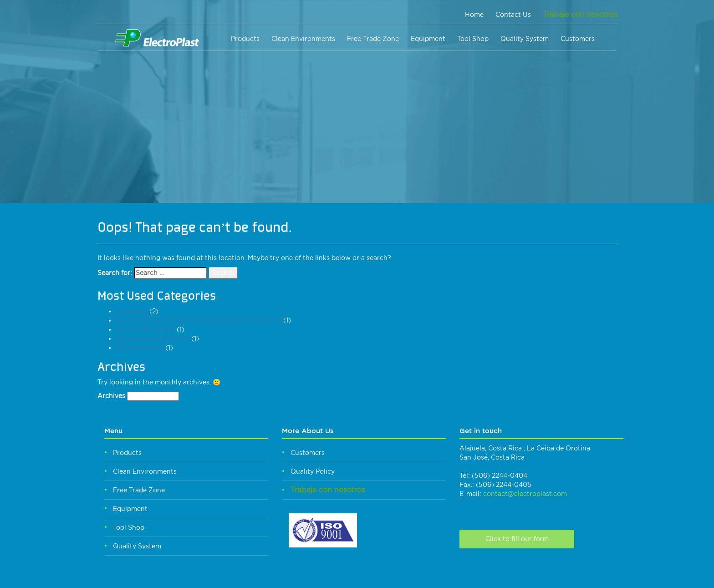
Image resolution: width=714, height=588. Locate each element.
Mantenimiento (140, 348)
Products (245, 39)
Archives (111, 396)
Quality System (525, 39)
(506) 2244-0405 (504, 485)
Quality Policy (313, 471)
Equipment (428, 39)
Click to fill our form (517, 539)
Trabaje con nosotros (580, 14)
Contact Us (513, 15)
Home (474, 15)
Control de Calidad (145, 329)
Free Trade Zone (373, 39)
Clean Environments (303, 39)
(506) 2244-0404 (500, 476)
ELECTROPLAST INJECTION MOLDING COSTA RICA (199, 320)
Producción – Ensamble (153, 338)
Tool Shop (473, 39)
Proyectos (132, 311)
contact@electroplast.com (525, 494)
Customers (578, 39)
